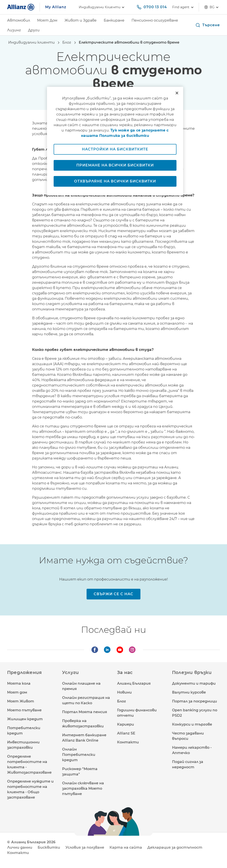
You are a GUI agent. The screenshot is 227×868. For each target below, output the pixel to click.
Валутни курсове (189, 692)
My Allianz (56, 7)
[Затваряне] (177, 93)
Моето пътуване (24, 710)
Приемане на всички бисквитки (115, 165)
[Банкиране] (114, 21)
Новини (124, 692)
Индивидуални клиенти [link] (102, 7)
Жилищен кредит (25, 719)
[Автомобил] (19, 21)
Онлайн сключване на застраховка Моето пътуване (83, 788)
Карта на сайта (126, 847)
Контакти (128, 742)
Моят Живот (21, 701)
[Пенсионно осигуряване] (155, 21)
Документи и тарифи (194, 683)
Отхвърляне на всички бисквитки (115, 181)
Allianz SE (126, 733)
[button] (208, 25)
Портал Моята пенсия (85, 712)
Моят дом (17, 692)
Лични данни (20, 847)
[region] (115, 141)
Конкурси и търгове (192, 724)
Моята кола (19, 683)
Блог (122, 701)
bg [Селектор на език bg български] (212, 7)
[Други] (34, 31)
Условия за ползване (85, 847)
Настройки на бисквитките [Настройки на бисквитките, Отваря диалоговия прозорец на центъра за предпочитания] (115, 149)
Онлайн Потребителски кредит (79, 755)
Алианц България (134, 683)
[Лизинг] (14, 31)
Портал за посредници (195, 701)
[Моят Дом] (47, 21)
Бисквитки (49, 847)
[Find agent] (183, 7)
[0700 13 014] (152, 7)
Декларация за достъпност (175, 847)
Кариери (126, 724)
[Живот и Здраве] (81, 21)
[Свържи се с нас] (113, 594)
